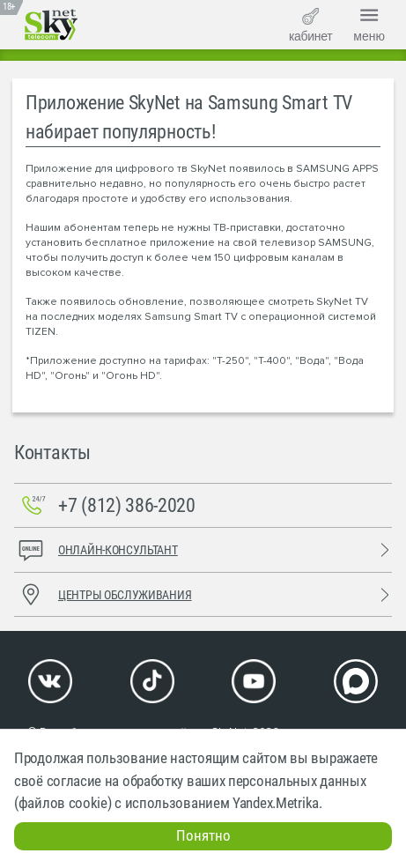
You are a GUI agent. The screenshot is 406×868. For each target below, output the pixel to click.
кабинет (310, 26)
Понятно (203, 835)
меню (369, 23)
